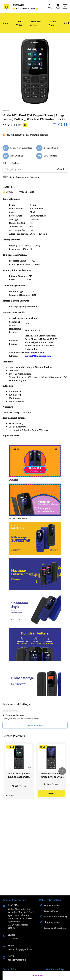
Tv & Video (19, 23)
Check (61, 169)
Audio (5, 23)
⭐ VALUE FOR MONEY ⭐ (26, 8)
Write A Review (35, 725)
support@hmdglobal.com (38, 356)
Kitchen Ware (53, 23)
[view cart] (65, 6)
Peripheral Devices (35, 23)
